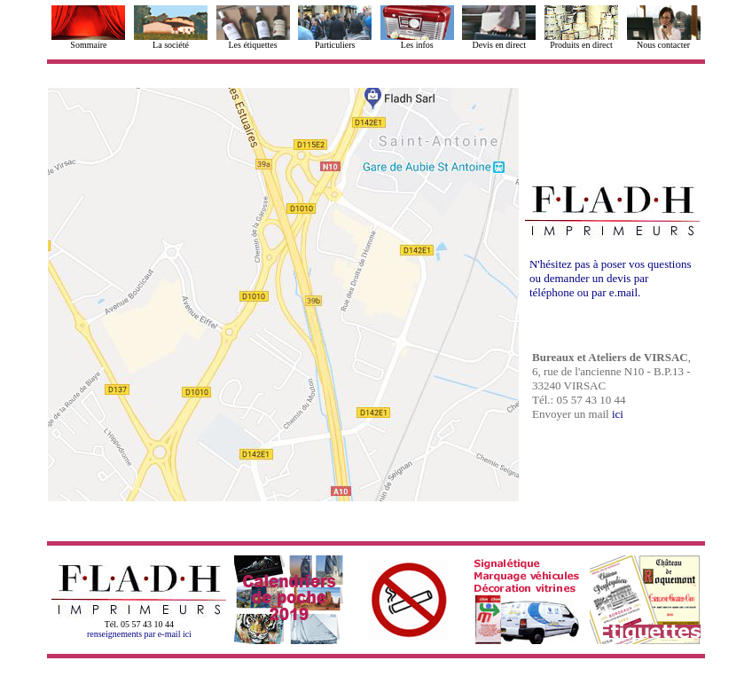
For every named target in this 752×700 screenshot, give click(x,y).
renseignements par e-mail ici (139, 634)
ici (618, 414)
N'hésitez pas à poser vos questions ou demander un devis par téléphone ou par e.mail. (611, 278)
